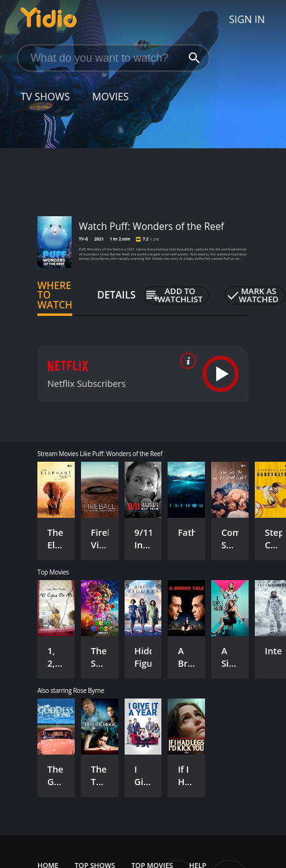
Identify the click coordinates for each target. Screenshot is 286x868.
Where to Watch (55, 295)
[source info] (186, 361)
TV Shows (45, 97)
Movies (111, 97)
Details (117, 295)
